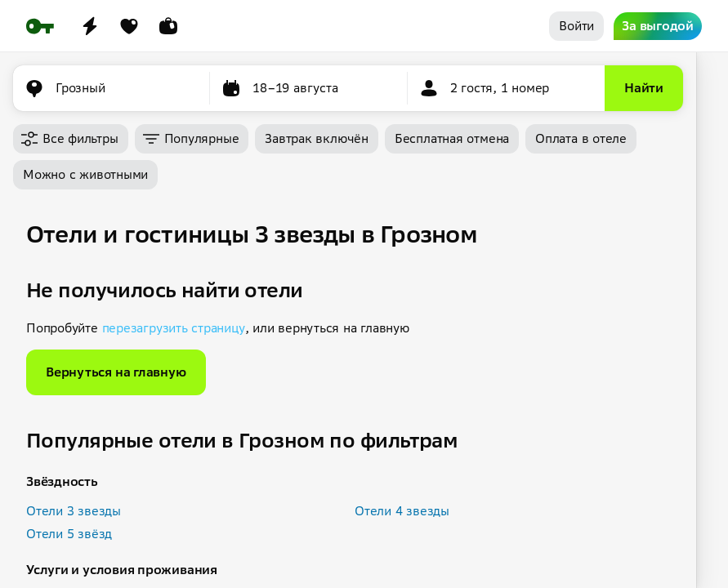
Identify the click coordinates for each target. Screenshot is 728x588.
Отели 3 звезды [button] (74, 511)
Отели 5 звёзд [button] (69, 534)
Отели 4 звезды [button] (402, 511)
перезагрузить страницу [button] (174, 328)
